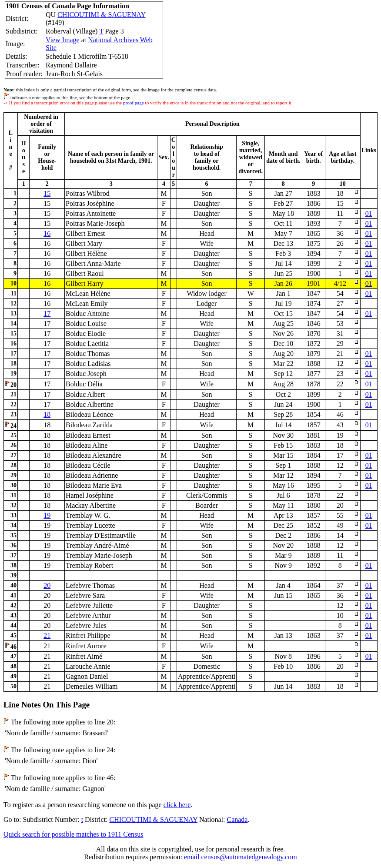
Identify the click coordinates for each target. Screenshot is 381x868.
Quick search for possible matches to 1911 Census (74, 834)
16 (47, 233)
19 (47, 515)
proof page (134, 103)
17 (47, 313)
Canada (237, 819)
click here (177, 805)
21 (47, 635)
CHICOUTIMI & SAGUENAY (101, 15)
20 (47, 585)
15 (47, 193)
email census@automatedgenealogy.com (241, 857)
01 (369, 213)
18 (47, 414)
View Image (63, 40)
